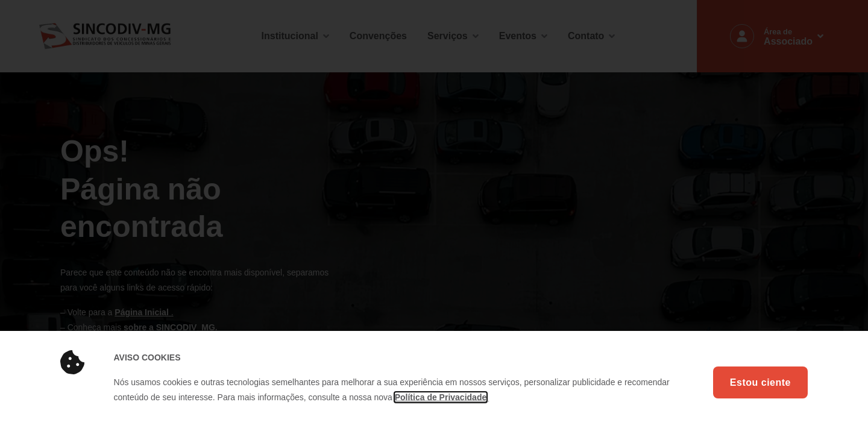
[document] (434, 217)
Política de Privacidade (441, 397)
